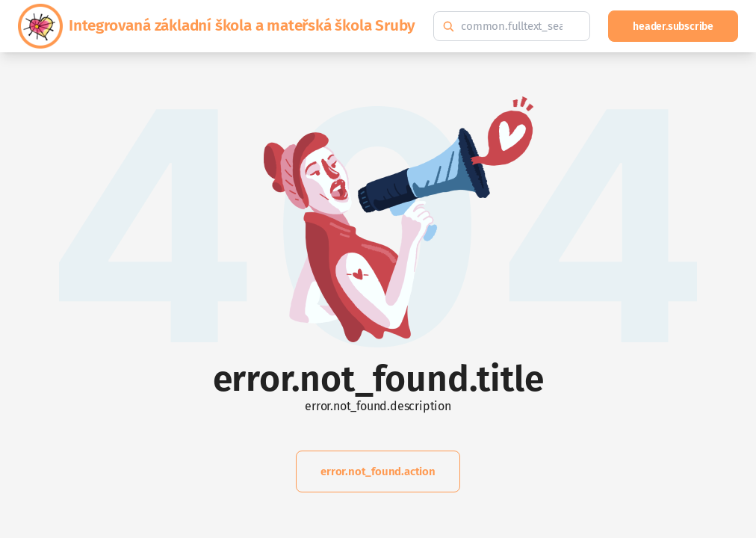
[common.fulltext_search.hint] (512, 26)
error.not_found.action (378, 471)
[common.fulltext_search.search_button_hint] (448, 26)
